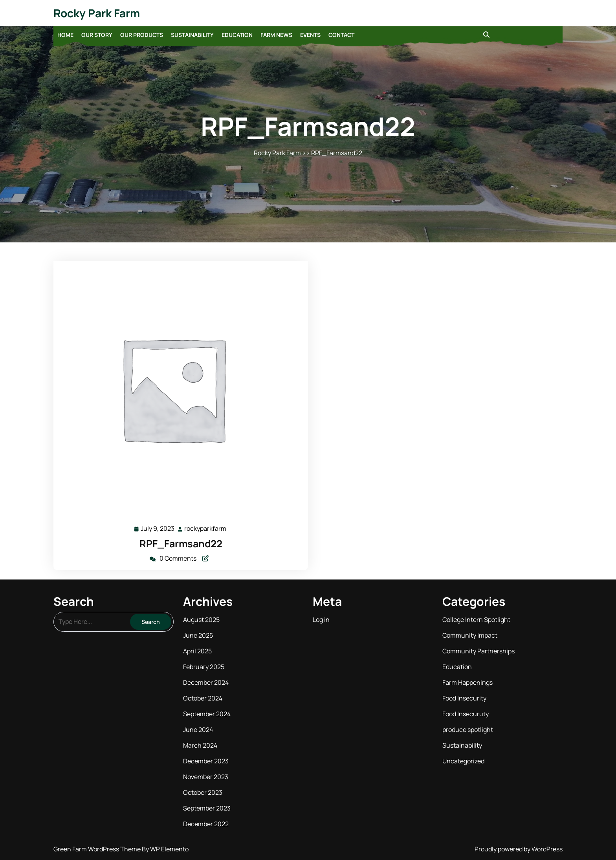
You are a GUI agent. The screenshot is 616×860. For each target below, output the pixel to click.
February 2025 (204, 667)
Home (65, 35)
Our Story (97, 35)
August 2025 (201, 620)
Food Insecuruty (466, 714)
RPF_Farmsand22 (181, 544)
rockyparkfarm (206, 528)
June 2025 (198, 635)
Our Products (142, 35)
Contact (341, 35)
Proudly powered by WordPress (519, 849)
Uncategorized (463, 761)
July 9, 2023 (158, 529)
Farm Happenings (467, 682)
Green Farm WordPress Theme (98, 849)
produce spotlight (468, 730)
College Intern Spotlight (476, 620)
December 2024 (206, 682)
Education (237, 35)
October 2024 (203, 698)
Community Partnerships (478, 651)
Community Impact (470, 635)
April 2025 (197, 651)
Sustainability (192, 35)
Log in (321, 620)
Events (310, 35)
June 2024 (198, 730)
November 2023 (206, 777)
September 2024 (207, 714)
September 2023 (207, 808)
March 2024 (200, 745)
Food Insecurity (464, 698)
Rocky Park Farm (97, 13)
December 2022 (206, 824)
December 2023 (206, 761)
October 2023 (203, 792)
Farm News (276, 35)
